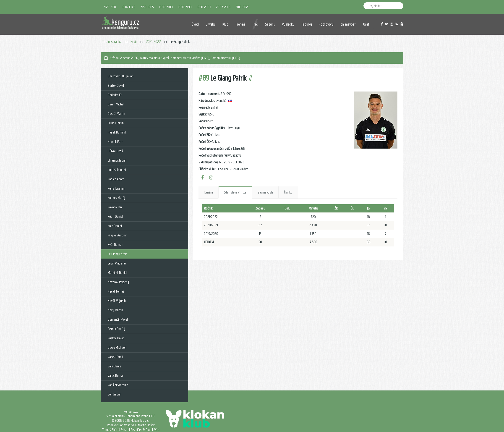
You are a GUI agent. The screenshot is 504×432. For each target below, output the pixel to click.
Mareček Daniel (117, 273)
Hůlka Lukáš (115, 151)
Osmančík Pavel (118, 319)
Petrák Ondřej (116, 329)
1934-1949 (128, 7)
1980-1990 (185, 7)
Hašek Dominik (117, 132)
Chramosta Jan (117, 160)
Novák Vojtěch (117, 301)
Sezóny (270, 24)
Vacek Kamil (115, 357)
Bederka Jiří (115, 95)
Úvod (195, 24)
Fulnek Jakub (116, 123)
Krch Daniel (115, 226)
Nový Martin (115, 310)
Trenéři (240, 24)
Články (288, 192)
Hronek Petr (115, 142)
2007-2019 (223, 7)
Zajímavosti (348, 24)
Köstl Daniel (115, 216)
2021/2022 (153, 42)
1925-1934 (110, 7)
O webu (211, 24)
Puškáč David (116, 338)
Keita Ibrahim (116, 188)
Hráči (255, 24)
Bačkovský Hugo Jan (121, 76)
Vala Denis (114, 366)
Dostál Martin (116, 114)
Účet (366, 24)
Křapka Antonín (118, 235)
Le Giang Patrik (117, 254)
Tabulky (307, 24)
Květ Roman (115, 245)
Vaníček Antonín (118, 385)
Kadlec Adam (116, 179)
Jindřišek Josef (117, 170)
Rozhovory (326, 24)
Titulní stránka (112, 42)
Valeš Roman (116, 376)
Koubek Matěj (116, 198)
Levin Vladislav (117, 263)
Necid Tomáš (116, 291)
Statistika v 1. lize (235, 192)
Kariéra (208, 192)
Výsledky (288, 24)
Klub (225, 24)
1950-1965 (147, 7)
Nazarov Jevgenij (118, 282)
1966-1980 (166, 7)
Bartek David (116, 85)
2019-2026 (243, 7)
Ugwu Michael (117, 347)
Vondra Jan (115, 394)
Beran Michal (116, 104)
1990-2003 (204, 7)
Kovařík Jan (115, 207)
